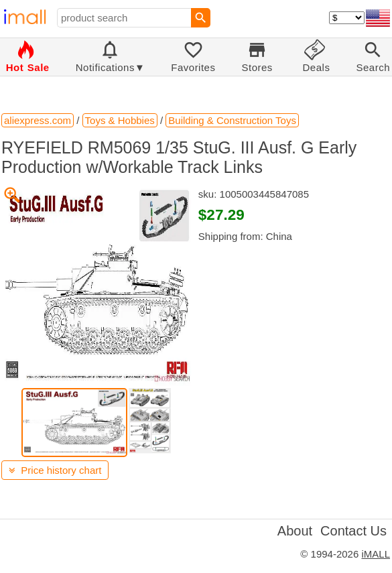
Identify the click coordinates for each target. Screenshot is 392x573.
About (295, 531)
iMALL (376, 554)
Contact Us (353, 531)
